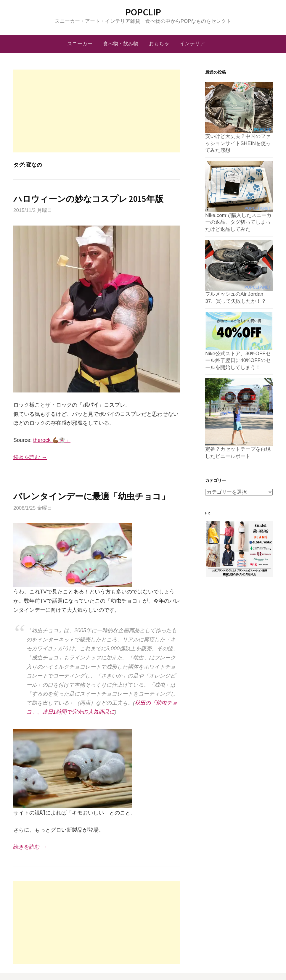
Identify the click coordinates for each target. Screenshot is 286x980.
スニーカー (80, 44)
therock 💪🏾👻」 (52, 440)
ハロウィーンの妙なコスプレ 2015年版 (88, 199)
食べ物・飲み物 (121, 44)
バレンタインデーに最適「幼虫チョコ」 (91, 496)
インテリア (192, 44)
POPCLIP (143, 12)
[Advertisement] (97, 111)
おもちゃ (159, 44)
